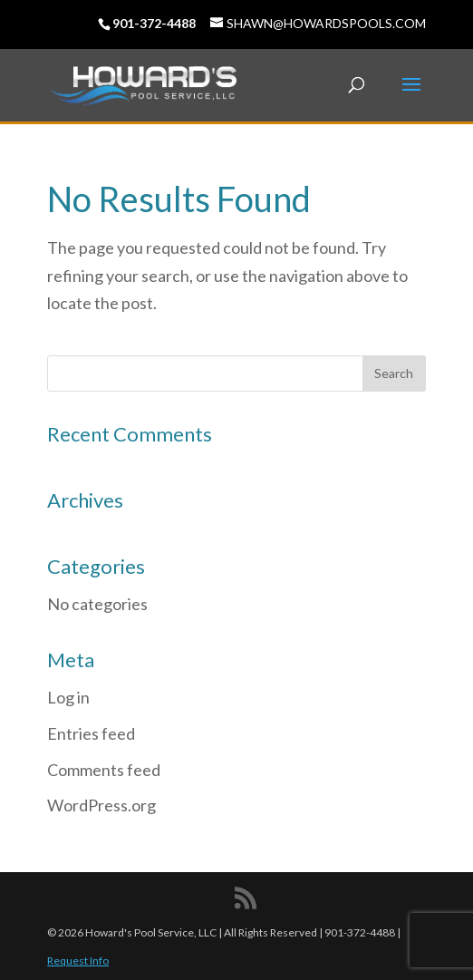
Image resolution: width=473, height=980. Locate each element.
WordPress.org (101, 805)
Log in (68, 697)
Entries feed (91, 733)
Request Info (78, 961)
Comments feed (104, 770)
